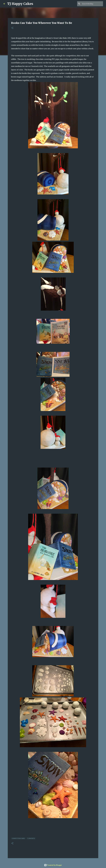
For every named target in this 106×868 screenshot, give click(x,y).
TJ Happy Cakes (20, 4)
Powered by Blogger (53, 865)
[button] (12, 28)
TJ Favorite (31, 838)
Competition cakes (18, 838)
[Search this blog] (92, 4)
